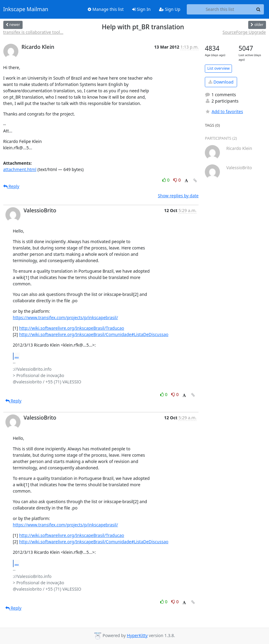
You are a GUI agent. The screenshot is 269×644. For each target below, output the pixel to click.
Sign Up (170, 9)
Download (221, 82)
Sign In (141, 9)
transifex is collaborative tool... (33, 32)
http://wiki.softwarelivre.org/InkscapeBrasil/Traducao (72, 328)
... (17, 356)
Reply (11, 186)
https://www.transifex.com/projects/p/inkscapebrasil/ (66, 317)
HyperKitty (137, 635)
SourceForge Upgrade (244, 32)
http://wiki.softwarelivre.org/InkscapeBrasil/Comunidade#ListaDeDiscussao (94, 334)
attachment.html (20, 169)
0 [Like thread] (166, 180)
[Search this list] (220, 9)
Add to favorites (224, 111)
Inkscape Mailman (26, 9)
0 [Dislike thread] (177, 180)
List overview (218, 68)
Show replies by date (178, 196)
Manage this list (106, 9)
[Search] (258, 9)
